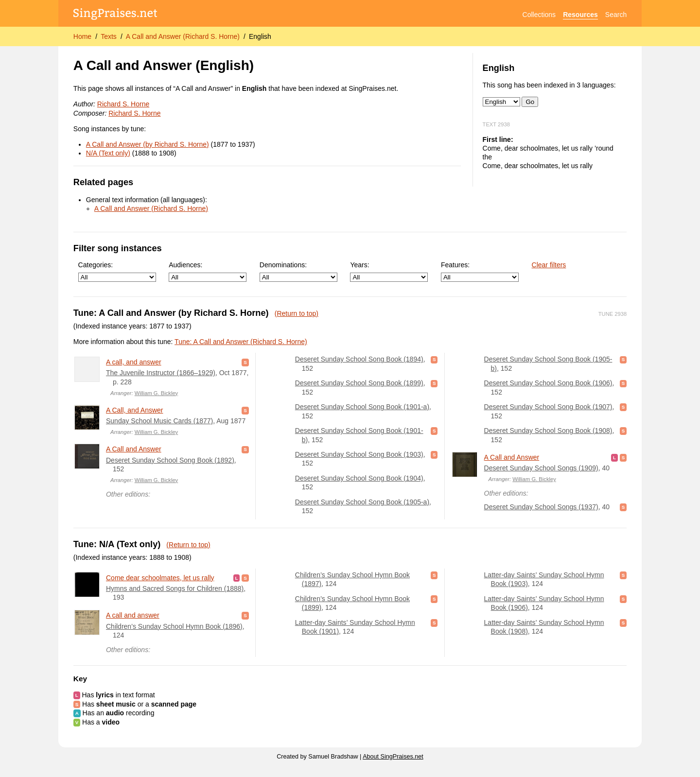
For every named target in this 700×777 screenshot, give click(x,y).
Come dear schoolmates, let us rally (160, 578)
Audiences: (208, 271)
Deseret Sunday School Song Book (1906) (548, 383)
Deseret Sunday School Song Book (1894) (359, 359)
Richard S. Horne (123, 104)
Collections (539, 15)
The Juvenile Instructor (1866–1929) (161, 373)
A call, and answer (134, 362)
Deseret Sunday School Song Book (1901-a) (362, 407)
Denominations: (298, 271)
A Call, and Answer (135, 410)
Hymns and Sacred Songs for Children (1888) (175, 588)
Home (82, 36)
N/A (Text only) (108, 153)
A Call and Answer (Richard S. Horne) (183, 36)
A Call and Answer (134, 449)
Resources (580, 15)
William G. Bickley (157, 393)
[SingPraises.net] (115, 15)
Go (530, 102)
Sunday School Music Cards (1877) (159, 421)
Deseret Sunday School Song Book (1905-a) (362, 502)
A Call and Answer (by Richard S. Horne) (148, 144)
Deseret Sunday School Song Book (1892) (170, 460)
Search (616, 15)
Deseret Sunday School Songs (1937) (541, 507)
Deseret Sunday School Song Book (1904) (359, 478)
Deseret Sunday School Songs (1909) (541, 468)
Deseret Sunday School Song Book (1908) (548, 431)
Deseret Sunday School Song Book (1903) (359, 454)
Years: (389, 271)
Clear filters (549, 265)
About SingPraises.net (393, 757)
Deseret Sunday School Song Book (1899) (359, 383)
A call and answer (133, 615)
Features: (480, 271)
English (260, 36)
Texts (109, 36)
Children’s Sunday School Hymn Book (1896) (174, 626)
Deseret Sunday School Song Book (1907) (548, 407)
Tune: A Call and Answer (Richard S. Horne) (241, 342)
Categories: (117, 271)
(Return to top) (297, 313)
